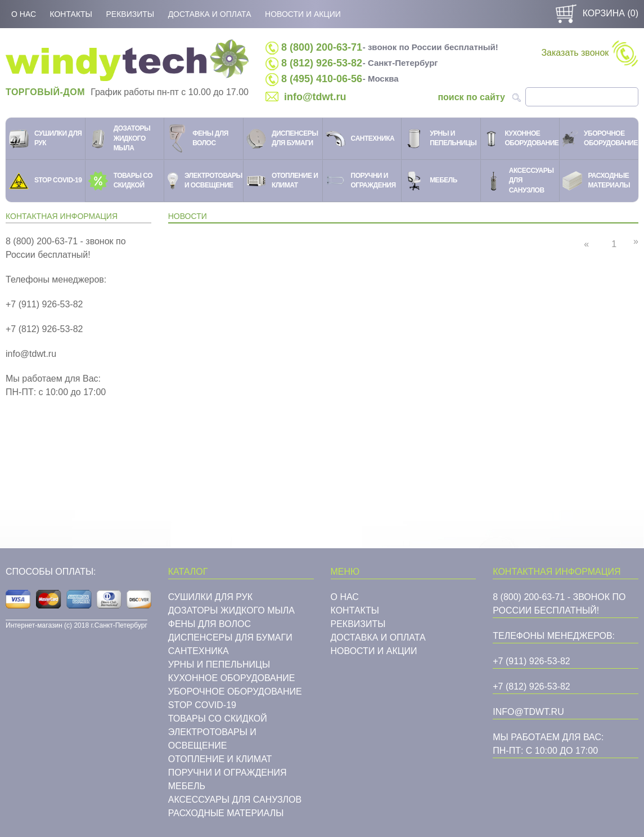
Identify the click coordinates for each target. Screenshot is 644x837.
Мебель (187, 786)
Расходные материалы (226, 813)
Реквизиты (130, 14)
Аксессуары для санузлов (235, 800)
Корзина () (596, 13)
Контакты (71, 14)
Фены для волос (210, 624)
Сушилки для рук (210, 597)
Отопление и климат (220, 759)
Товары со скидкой (218, 719)
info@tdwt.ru (315, 97)
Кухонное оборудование (232, 678)
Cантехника (199, 651)
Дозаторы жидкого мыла (231, 610)
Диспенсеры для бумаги (230, 637)
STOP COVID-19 (202, 705)
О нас (24, 14)
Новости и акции (303, 14)
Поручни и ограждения (228, 773)
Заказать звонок (589, 53)
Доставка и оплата (210, 14)
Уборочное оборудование (235, 691)
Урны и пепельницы (219, 664)
